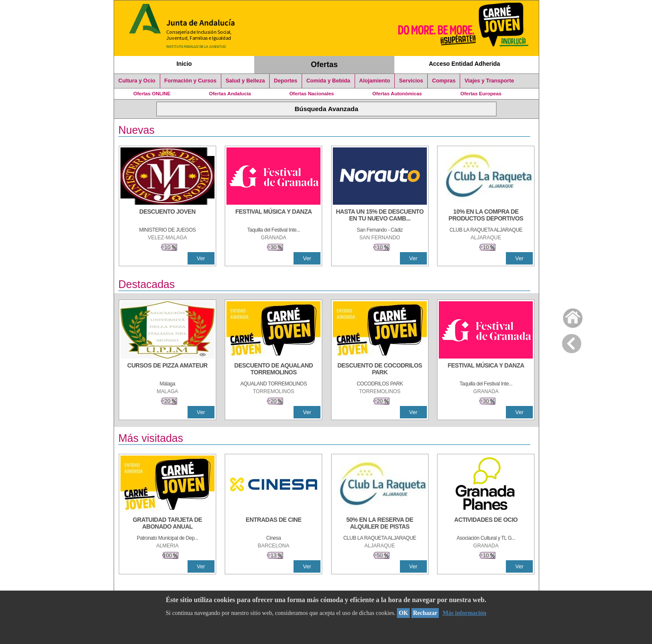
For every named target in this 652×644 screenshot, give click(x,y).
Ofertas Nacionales (311, 94)
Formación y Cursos (191, 81)
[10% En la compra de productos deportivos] (486, 216)
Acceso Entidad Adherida (465, 64)
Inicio (184, 64)
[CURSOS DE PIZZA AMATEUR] (167, 370)
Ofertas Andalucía (230, 94)
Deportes (286, 81)
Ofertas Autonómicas (397, 94)
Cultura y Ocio (137, 81)
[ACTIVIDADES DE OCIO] (486, 524)
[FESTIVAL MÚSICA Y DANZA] (273, 216)
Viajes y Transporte (489, 81)
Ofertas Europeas (481, 94)
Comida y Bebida (328, 81)
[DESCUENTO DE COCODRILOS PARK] (380, 370)
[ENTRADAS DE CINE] (273, 524)
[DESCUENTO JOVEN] (167, 216)
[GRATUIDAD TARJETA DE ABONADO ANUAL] (167, 524)
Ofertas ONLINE (152, 94)
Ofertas (325, 65)
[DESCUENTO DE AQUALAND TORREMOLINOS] (273, 370)
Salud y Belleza (245, 81)
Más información (464, 613)
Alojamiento (375, 81)
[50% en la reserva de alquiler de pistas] (380, 524)
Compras (444, 81)
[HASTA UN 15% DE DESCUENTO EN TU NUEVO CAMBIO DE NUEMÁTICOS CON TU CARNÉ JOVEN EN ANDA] (380, 216)
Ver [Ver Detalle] (201, 258)
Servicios (411, 81)
